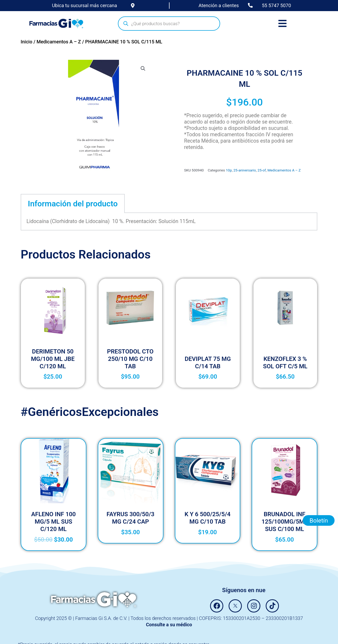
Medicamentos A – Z (59, 42)
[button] (143, 69)
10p (229, 170)
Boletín (319, 520)
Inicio (26, 42)
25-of (262, 170)
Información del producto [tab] (73, 204)
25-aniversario (245, 170)
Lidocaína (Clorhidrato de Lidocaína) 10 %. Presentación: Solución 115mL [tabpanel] (111, 221)
